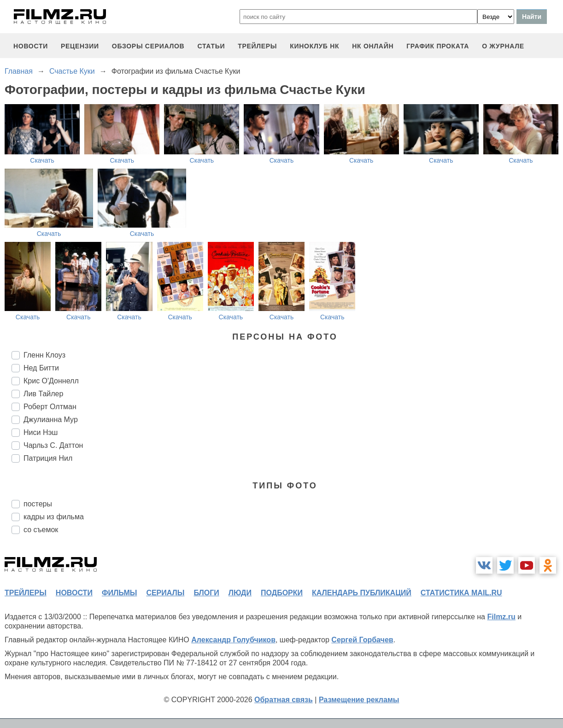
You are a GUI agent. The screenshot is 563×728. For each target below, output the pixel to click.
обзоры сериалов (148, 46)
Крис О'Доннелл (51, 381)
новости (31, 46)
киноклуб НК (314, 46)
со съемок (41, 530)
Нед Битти (41, 368)
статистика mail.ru (461, 593)
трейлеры (257, 46)
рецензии (80, 46)
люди (240, 593)
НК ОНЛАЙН (373, 46)
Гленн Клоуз (44, 355)
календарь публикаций (362, 593)
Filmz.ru (501, 617)
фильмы (119, 593)
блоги (206, 593)
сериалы (165, 593)
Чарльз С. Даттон (53, 445)
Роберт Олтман (50, 407)
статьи (211, 46)
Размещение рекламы (359, 700)
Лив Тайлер (43, 394)
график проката (438, 46)
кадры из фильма (54, 517)
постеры (38, 504)
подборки (282, 593)
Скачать (42, 160)
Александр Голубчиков (233, 640)
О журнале (503, 46)
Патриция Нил (48, 458)
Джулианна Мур (51, 420)
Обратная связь (284, 700)
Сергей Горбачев (362, 640)
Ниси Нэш (41, 432)
